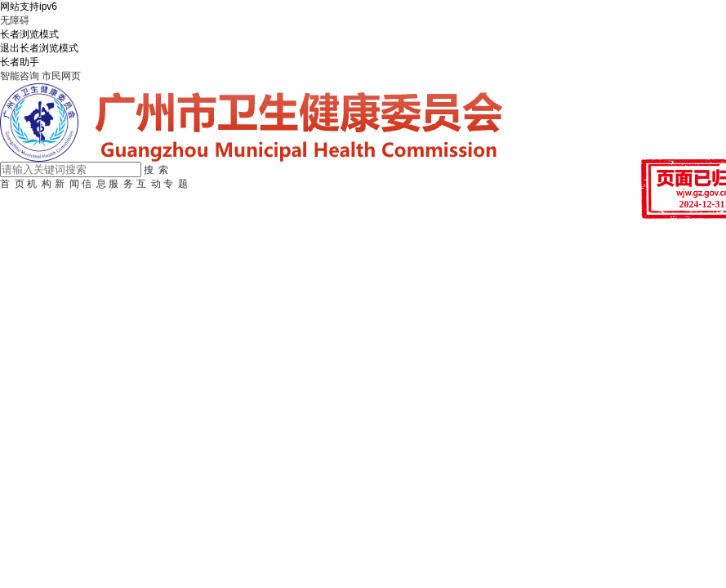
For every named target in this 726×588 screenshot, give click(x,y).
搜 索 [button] (156, 170)
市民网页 (61, 76)
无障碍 (15, 20)
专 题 (176, 184)
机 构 (39, 184)
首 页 (12, 184)
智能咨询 (20, 76)
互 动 (149, 184)
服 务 (121, 184)
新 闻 (67, 184)
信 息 (94, 184)
